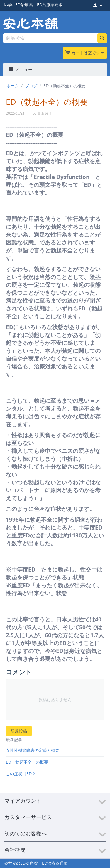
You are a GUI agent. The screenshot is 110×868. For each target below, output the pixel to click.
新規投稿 (19, 731)
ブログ (31, 86)
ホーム (13, 86)
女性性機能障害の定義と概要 (33, 750)
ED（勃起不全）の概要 (27, 762)
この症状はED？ (21, 774)
